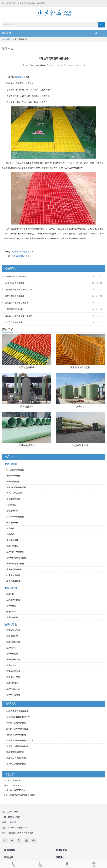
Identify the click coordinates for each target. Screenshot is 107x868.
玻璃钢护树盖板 (13, 482)
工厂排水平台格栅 (14, 493)
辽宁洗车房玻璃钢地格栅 (17, 729)
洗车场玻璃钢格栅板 (15, 517)
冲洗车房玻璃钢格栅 (14, 322)
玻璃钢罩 (9, 857)
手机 (40, 864)
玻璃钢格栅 (21, 77)
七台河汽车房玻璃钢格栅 (23, 252)
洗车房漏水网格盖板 (80, 367)
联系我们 (60, 857)
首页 (15, 39)
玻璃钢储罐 (11, 606)
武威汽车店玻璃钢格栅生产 (18, 717)
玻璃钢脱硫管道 (13, 642)
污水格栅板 (11, 505)
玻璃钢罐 (80, 407)
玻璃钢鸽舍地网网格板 (16, 558)
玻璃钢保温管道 (13, 689)
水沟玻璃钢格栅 (27, 367)
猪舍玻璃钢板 (12, 511)
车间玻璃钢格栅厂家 (15, 752)
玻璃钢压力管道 (13, 677)
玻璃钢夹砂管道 (27, 445)
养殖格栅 (10, 534)
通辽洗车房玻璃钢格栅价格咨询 (19, 316)
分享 (13, 864)
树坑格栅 (10, 528)
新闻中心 (23, 39)
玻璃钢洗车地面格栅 (15, 552)
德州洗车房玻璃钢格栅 (15, 283)
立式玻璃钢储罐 (13, 600)
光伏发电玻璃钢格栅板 (16, 487)
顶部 (94, 864)
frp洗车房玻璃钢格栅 (14, 309)
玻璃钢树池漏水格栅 (15, 564)
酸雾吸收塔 (11, 612)
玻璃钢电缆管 (12, 654)
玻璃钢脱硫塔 (27, 407)
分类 (67, 864)
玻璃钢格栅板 (12, 546)
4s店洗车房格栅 (13, 575)
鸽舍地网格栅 (12, 523)
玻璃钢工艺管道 (13, 695)
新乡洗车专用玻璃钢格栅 (17, 746)
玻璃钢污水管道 (80, 445)
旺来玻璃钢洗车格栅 (21, 256)
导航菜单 (7, 33)
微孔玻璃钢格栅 (13, 499)
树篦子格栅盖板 (13, 581)
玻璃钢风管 (11, 648)
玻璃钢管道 (11, 625)
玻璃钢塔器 (11, 588)
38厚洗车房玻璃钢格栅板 (16, 276)
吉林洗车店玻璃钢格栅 (16, 723)
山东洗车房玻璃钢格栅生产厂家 (19, 290)
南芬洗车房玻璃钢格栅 (15, 296)
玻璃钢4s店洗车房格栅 (16, 758)
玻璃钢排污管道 (13, 671)
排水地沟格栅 (12, 540)
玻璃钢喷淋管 (12, 636)
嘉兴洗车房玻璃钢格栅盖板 (17, 303)
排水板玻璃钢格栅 (14, 569)
